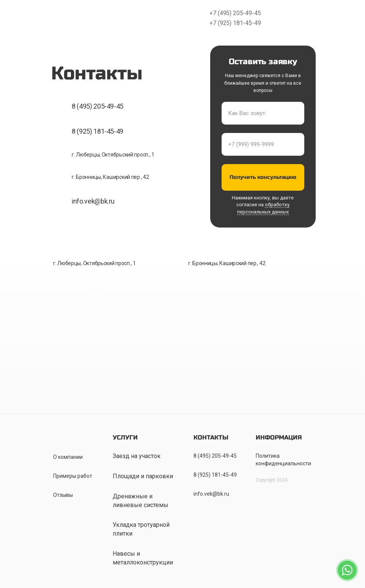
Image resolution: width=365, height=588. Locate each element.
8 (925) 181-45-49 (98, 131)
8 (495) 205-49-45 (98, 106)
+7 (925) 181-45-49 (235, 23)
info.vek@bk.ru (93, 201)
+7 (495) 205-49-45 (235, 13)
